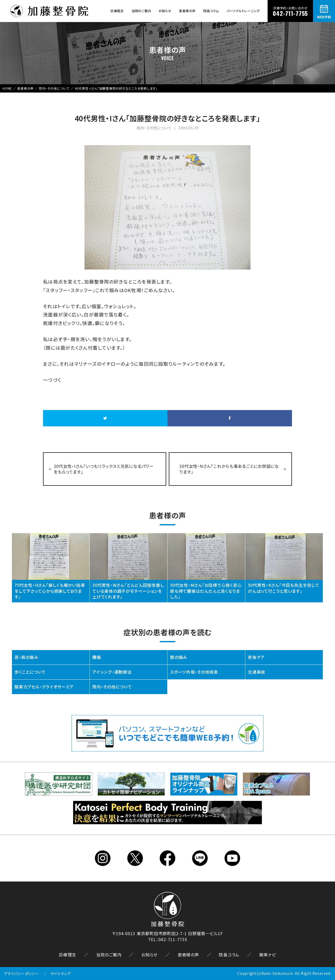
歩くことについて (30, 672)
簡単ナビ (268, 955)
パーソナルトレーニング (243, 11)
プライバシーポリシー (22, 974)
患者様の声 (187, 11)
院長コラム (211, 11)
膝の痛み (179, 658)
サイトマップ (61, 974)
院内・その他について (112, 687)
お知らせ (165, 11)
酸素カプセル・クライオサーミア (44, 687)
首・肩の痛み (26, 658)
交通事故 (257, 672)
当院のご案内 (141, 11)
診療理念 (117, 11)
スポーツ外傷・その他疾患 (194, 672)
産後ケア (256, 658)
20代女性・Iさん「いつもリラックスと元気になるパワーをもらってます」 (104, 469)
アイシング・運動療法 (112, 672)
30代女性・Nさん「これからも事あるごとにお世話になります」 (229, 469)
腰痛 (97, 658)
